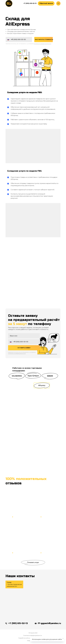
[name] (24, 339)
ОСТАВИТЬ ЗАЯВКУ (24, 351)
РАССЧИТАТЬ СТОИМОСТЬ (44, 40)
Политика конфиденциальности (33, 635)
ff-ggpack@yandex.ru (49, 623)
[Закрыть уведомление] (63, 639)
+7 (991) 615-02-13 (18, 623)
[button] (46, 3)
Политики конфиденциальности (42, 44)
